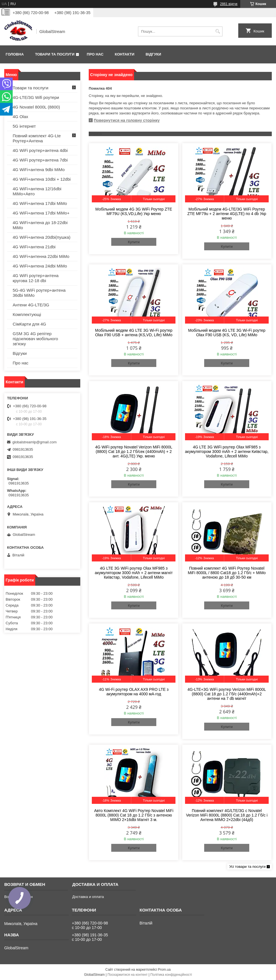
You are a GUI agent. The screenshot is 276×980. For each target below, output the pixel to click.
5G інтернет (24, 126)
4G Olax (20, 117)
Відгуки (153, 54)
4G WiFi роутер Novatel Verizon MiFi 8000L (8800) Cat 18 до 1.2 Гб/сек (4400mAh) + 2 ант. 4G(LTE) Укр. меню (134, 452)
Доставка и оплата (88, 897)
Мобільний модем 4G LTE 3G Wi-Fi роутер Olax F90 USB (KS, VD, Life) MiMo (227, 333)
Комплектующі (27, 314)
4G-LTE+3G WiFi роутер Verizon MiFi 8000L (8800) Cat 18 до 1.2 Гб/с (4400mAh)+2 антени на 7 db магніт (227, 694)
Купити (134, 242)
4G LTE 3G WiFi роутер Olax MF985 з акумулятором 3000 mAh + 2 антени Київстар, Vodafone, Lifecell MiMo (227, 452)
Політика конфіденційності (171, 975)
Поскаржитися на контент (128, 975)
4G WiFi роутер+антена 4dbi (40, 150)
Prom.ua (164, 970)
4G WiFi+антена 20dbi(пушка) (42, 237)
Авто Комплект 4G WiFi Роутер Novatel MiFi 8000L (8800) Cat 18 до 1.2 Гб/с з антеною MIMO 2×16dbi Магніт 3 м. (134, 815)
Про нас (95, 54)
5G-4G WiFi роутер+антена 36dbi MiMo (39, 293)
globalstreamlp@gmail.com (34, 442)
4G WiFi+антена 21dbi (34, 247)
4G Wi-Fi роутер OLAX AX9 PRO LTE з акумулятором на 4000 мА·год (134, 692)
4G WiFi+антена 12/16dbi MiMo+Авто (37, 191)
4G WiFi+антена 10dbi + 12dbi (42, 179)
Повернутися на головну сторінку (127, 120)
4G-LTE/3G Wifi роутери (36, 97)
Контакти (125, 54)
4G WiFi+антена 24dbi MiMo (40, 266)
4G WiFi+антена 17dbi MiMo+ (41, 213)
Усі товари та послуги (247, 867)
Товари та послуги (55, 54)
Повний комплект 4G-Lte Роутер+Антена (37, 138)
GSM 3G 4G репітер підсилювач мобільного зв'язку (35, 339)
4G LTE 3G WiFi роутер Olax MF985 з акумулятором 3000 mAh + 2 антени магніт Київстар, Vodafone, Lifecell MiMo (134, 573)
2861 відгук (229, 4)
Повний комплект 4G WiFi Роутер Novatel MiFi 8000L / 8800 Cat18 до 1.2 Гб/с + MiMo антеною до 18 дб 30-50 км (227, 573)
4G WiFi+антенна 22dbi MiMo (41, 256)
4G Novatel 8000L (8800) (36, 107)
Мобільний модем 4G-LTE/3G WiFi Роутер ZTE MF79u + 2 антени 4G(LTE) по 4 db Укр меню (227, 214)
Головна (15, 54)
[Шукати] (218, 31)
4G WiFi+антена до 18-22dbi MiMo (40, 225)
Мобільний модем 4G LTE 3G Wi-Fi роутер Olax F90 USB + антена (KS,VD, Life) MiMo (134, 333)
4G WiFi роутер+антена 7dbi (40, 160)
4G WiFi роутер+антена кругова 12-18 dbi (36, 278)
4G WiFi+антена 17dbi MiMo (40, 203)
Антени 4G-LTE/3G (31, 305)
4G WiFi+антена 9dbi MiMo (39, 170)
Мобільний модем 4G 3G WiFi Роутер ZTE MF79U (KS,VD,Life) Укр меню (134, 211)
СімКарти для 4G (29, 324)
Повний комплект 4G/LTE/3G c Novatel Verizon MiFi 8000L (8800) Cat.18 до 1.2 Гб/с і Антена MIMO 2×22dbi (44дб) (227, 815)
